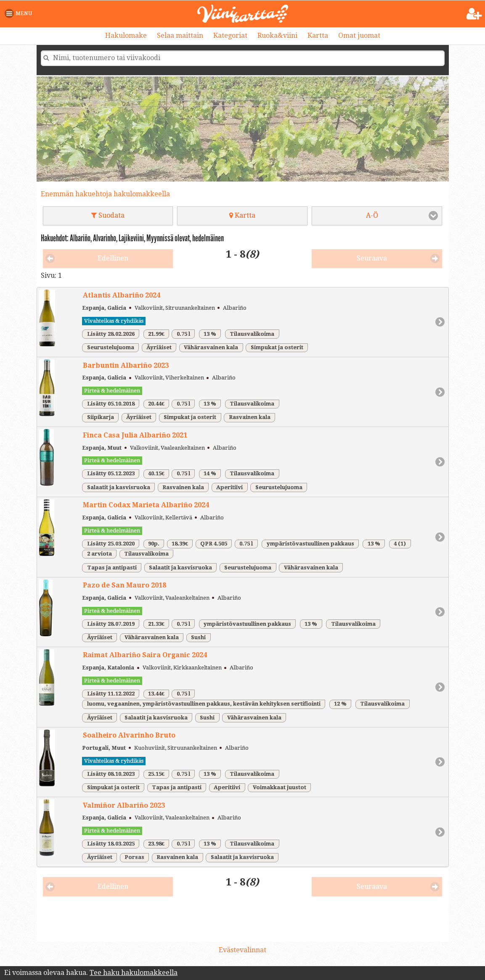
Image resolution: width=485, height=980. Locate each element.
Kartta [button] (242, 215)
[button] (20, 13)
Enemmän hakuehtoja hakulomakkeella (105, 194)
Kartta (318, 36)
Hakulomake (126, 36)
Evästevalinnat (242, 950)
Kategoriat (230, 36)
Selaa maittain (180, 36)
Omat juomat (359, 36)
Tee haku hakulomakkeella (134, 973)
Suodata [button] (108, 215)
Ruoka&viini (277, 36)
